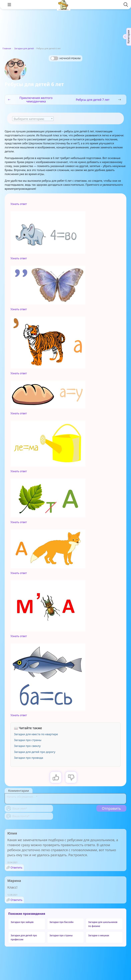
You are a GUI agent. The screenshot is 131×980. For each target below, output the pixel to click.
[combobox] (33, 119)
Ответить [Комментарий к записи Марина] (16, 900)
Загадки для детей (24, 48)
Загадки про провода (29, 758)
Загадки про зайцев (22, 922)
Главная (7, 48)
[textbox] (33, 119)
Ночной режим (70, 58)
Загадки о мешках (99, 935)
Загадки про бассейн (61, 922)
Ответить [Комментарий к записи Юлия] (16, 868)
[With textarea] (65, 799)
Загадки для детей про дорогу (35, 752)
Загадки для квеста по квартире (36, 734)
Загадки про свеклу (27, 746)
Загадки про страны (28, 740)
